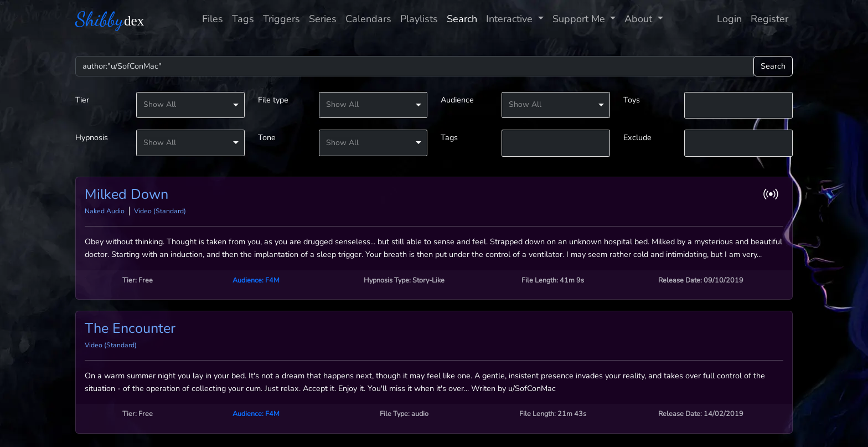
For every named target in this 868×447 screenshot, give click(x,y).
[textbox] (738, 105)
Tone (267, 137)
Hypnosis (92, 137)
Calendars (368, 19)
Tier (82, 100)
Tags (243, 19)
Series (323, 19)
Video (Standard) (160, 211)
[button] (773, 194)
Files (213, 19)
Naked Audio (105, 211)
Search (462, 19)
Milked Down (126, 194)
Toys (632, 100)
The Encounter (130, 328)
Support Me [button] (580, 19)
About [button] (640, 19)
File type (273, 100)
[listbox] (190, 105)
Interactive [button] (511, 19)
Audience (457, 100)
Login (729, 19)
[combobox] (738, 106)
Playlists (419, 19)
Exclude (637, 137)
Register (769, 19)
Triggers (281, 19)
